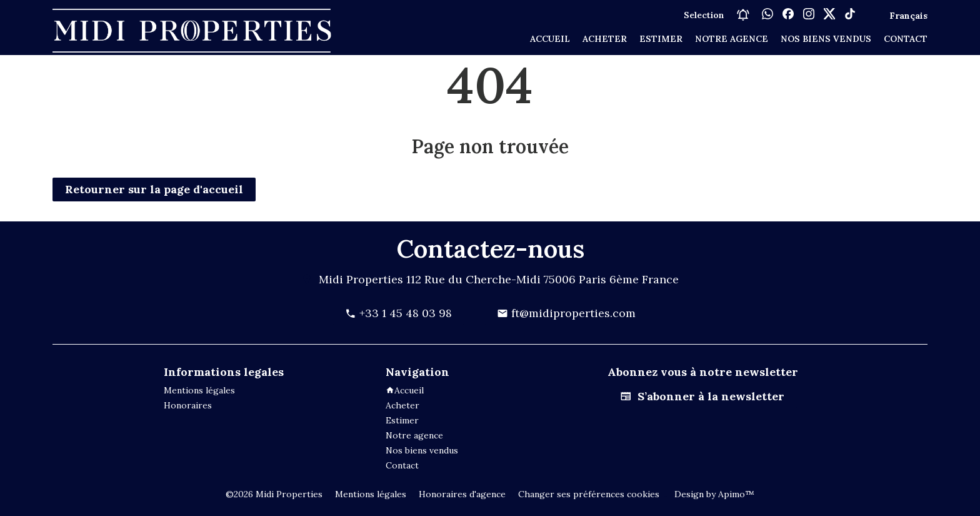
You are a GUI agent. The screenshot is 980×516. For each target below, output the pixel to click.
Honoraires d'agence (462, 494)
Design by (713, 494)
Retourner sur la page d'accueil (154, 189)
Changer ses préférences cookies (589, 494)
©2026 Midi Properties (274, 494)
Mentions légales (371, 494)
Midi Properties (361, 279)
